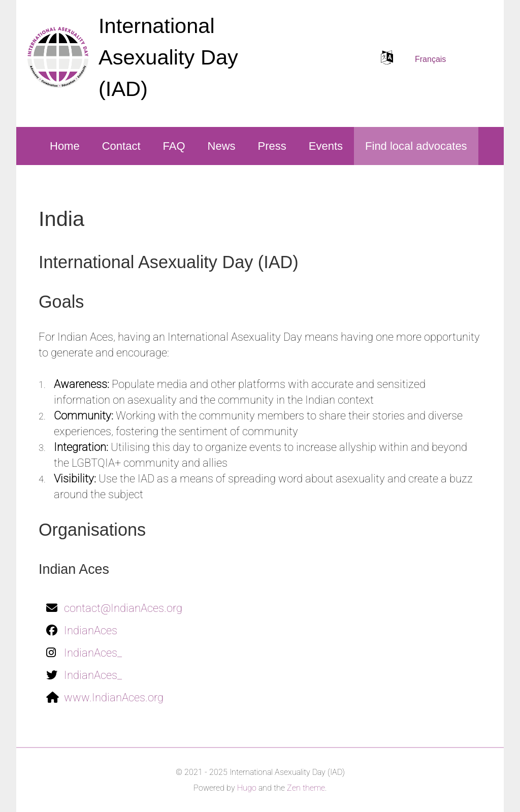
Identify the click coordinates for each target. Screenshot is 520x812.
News (222, 146)
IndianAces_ (93, 653)
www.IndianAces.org (114, 697)
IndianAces (91, 630)
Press (272, 146)
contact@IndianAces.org (123, 608)
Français (430, 59)
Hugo (247, 788)
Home (65, 146)
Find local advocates (416, 146)
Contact (121, 146)
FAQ (174, 146)
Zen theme (306, 788)
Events (326, 146)
